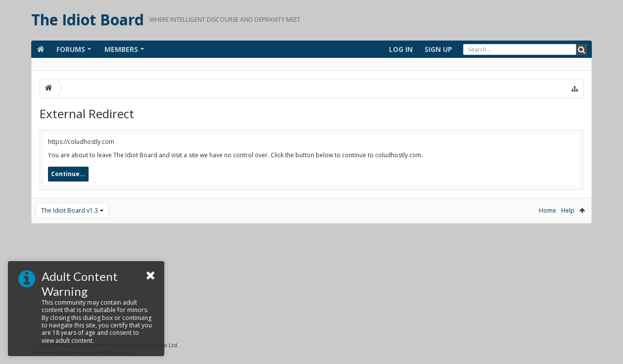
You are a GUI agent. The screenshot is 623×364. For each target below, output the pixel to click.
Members (121, 49)
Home (548, 210)
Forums (71, 49)
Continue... (68, 174)
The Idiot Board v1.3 (70, 210)
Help (568, 210)
